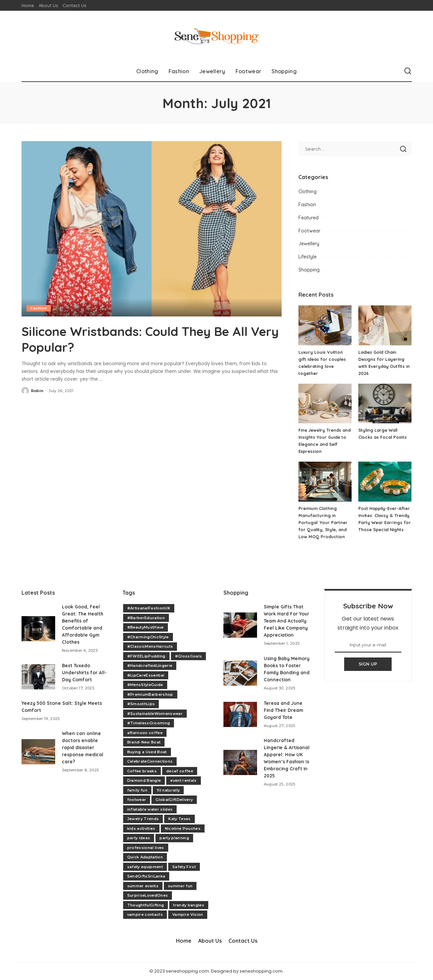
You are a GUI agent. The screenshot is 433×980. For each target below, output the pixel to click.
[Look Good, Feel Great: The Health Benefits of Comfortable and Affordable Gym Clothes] (38, 629)
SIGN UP (368, 664)
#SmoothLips (141, 704)
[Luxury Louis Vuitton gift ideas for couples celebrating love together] (325, 325)
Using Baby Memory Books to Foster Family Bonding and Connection (284, 673)
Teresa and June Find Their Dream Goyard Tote (284, 717)
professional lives (146, 848)
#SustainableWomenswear (155, 714)
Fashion (39, 308)
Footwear (309, 231)
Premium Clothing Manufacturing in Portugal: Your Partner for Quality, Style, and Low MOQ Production (323, 522)
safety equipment (145, 867)
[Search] (408, 71)
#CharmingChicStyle (148, 637)
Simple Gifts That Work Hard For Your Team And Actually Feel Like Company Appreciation (287, 621)
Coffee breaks (142, 771)
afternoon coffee (145, 733)
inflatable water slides (150, 809)
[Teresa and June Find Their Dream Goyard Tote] (240, 721)
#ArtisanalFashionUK (149, 608)
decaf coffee (180, 771)
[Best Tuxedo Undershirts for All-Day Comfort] (38, 677)
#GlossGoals (189, 656)
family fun (137, 790)
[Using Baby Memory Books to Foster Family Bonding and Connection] (240, 677)
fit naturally (168, 790)
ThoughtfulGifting (146, 905)
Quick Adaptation (145, 857)
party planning (174, 838)
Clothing (308, 191)
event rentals (183, 780)
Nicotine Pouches (183, 828)
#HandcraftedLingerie (150, 666)
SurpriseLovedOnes (148, 895)
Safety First (184, 867)
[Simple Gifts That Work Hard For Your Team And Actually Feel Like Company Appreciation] (240, 625)
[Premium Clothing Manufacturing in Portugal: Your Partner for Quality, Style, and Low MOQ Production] (325, 482)
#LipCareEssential (146, 675)
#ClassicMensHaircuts (150, 646)
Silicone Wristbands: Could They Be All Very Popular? (147, 339)
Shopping (309, 270)
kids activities (141, 828)
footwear (137, 800)
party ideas (139, 838)
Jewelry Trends (143, 819)
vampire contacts (145, 914)
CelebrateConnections (150, 761)
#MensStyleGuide (145, 685)
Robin (37, 390)
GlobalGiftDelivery (174, 800)
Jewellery (309, 244)
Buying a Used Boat (147, 752)
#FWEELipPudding (146, 656)
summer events (143, 886)
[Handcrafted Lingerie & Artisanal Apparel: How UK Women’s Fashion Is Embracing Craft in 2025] (240, 770)
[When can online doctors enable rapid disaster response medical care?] (38, 752)
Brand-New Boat (144, 742)
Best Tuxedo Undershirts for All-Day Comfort (85, 673)
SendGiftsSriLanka (146, 876)
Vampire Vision (188, 914)
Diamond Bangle (144, 780)
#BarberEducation (146, 618)
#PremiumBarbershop (150, 694)
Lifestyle (308, 257)
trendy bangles (189, 905)
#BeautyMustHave (146, 627)
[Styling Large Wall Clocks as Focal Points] (385, 404)
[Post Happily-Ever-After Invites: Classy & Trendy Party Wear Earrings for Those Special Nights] (385, 482)
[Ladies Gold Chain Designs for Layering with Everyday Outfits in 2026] (385, 325)
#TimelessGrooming (149, 723)
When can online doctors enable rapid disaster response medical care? (83, 748)
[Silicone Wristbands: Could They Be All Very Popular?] (152, 229)
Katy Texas (179, 819)
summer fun (180, 886)
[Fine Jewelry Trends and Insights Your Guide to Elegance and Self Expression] (325, 404)
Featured (309, 218)
